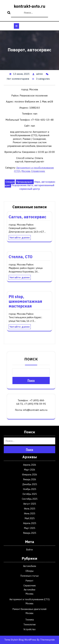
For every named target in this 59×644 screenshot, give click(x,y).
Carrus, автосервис (27, 217)
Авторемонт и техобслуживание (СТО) (30, 599)
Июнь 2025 (30, 514)
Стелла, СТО (21, 257)
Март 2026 (30, 470)
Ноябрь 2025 (30, 489)
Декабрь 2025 (30, 484)
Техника (30, 620)
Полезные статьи (29, 576)
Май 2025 (30, 518)
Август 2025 (30, 504)
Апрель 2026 (30, 465)
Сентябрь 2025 (30, 499)
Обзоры (29, 571)
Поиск (9, 13)
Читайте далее (20, 238)
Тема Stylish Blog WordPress (20, 640)
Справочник (38, 171)
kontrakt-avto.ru (30, 6)
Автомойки (29, 590)
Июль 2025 (30, 509)
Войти (29, 550)
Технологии (29, 625)
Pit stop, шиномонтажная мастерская (25, 301)
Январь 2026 (30, 479)
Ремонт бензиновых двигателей (29, 609)
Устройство (29, 629)
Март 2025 (30, 528)
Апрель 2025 (30, 523)
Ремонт (29, 581)
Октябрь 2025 (30, 494)
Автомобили (30, 566)
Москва (26, 171)
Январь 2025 (30, 533)
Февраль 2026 (29, 475)
